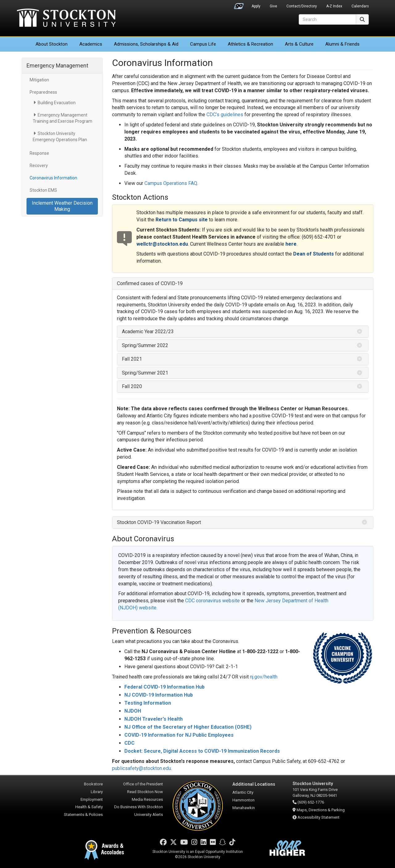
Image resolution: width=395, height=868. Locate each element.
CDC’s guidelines (225, 115)
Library (97, 792)
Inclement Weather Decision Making (62, 206)
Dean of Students (314, 254)
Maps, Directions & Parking (321, 810)
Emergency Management (57, 66)
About (52, 44)
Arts (299, 44)
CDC (129, 743)
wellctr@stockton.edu (162, 244)
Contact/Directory (302, 6)
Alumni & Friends (342, 44)
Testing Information (148, 703)
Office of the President (143, 784)
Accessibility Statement (318, 817)
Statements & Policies (83, 815)
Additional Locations (254, 784)
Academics (91, 44)
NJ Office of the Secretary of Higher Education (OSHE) (188, 727)
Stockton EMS (43, 190)
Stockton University (66, 18)
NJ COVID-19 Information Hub (159, 695)
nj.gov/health (264, 677)
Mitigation (39, 80)
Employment (92, 799)
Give (273, 6)
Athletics (250, 44)
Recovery (39, 166)
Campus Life (203, 44)
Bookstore (93, 784)
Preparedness (43, 92)
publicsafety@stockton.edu (141, 768)
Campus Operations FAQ (171, 183)
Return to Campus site (182, 220)
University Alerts (149, 815)
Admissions (146, 44)
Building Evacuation (57, 103)
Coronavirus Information (53, 178)
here (291, 244)
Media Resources (147, 799)
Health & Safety (89, 807)
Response (39, 153)
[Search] (327, 19)
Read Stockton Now (145, 792)
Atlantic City (243, 792)
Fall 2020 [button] (132, 386)
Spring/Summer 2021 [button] (145, 373)
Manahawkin (244, 808)
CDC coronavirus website (212, 601)
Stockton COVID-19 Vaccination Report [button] (159, 522)
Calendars (360, 6)
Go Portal (239, 5)
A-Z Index (334, 6)
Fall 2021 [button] (132, 359)
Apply (256, 6)
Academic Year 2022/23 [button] (148, 332)
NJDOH (133, 711)
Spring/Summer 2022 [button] (145, 345)
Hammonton (243, 800)
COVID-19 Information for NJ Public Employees (179, 735)
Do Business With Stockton (139, 807)
